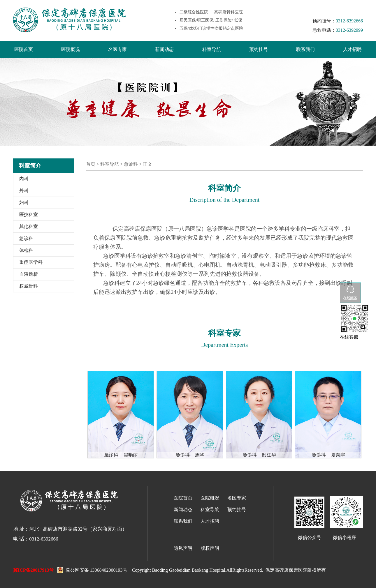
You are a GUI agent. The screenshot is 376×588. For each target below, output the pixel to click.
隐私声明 (183, 548)
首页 (91, 164)
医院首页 (24, 49)
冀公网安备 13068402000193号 (92, 569)
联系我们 (305, 49)
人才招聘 (352, 49)
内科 (24, 179)
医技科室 (29, 214)
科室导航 (212, 49)
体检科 (26, 250)
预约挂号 (259, 49)
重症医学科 (31, 262)
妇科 (24, 203)
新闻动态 (164, 49)
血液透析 (29, 274)
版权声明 (210, 548)
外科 (24, 191)
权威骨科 (29, 286)
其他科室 (29, 226)
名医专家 (117, 49)
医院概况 (71, 49)
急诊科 (26, 238)
